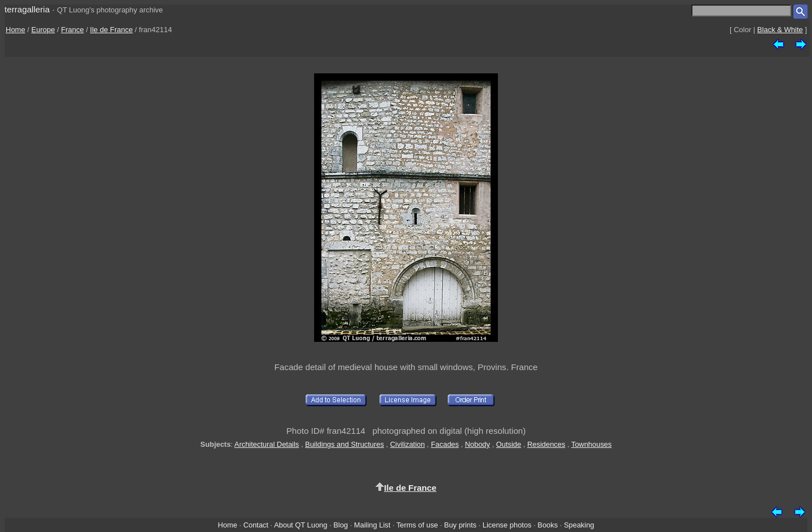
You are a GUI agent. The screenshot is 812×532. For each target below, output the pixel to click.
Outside (509, 444)
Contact (255, 525)
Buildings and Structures (345, 444)
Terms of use (417, 525)
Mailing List (372, 525)
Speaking (579, 525)
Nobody (477, 444)
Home (16, 30)
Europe (43, 30)
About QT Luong (301, 525)
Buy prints (460, 525)
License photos (507, 525)
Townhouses (592, 444)
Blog (341, 525)
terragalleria (27, 9)
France (72, 30)
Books (548, 525)
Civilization (408, 444)
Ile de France (112, 30)
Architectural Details (267, 444)
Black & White (780, 30)
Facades (445, 444)
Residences (546, 444)
